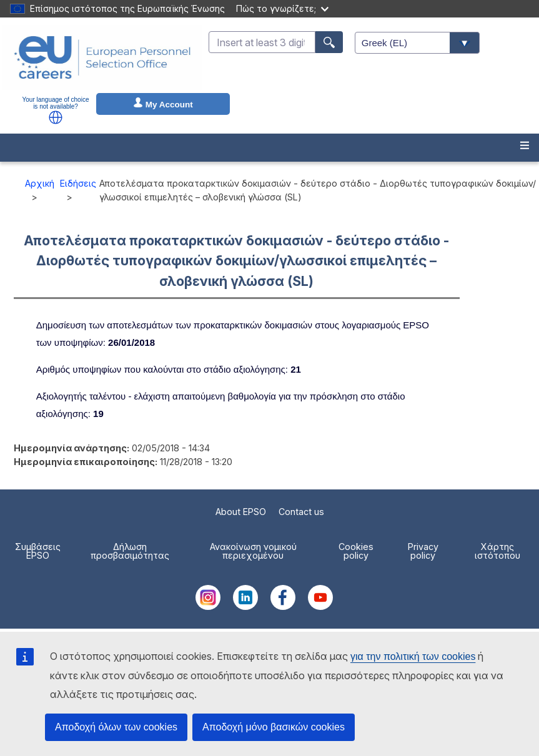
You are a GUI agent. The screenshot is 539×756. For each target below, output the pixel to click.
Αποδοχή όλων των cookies (116, 727)
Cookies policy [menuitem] (356, 551)
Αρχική (40, 183)
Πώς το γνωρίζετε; (282, 8)
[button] (56, 117)
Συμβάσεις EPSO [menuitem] (38, 551)
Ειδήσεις (78, 183)
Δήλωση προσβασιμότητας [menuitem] (130, 551)
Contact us (301, 512)
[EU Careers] (102, 57)
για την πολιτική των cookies (413, 656)
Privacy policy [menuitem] (423, 551)
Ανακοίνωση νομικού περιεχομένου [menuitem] (253, 551)
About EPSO (241, 512)
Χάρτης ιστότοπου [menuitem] (497, 551)
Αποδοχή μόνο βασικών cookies (274, 727)
